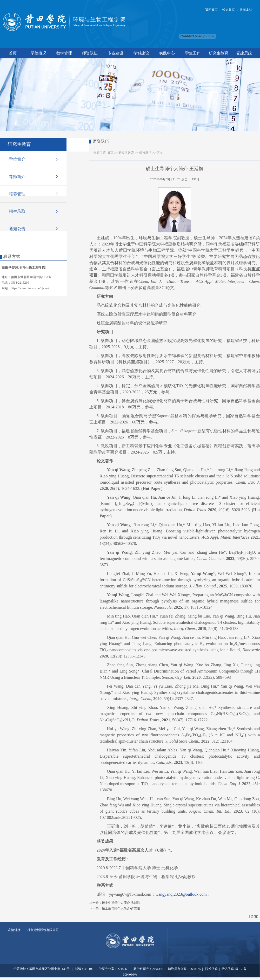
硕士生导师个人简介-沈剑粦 (121, 903)
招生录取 (17, 211)
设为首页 (229, 10)
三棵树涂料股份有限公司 (42, 930)
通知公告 (17, 229)
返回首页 (211, 10)
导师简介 (17, 176)
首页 (110, 153)
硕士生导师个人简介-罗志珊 (121, 908)
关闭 (254, 917)
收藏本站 (246, 10)
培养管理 (17, 194)
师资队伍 (145, 153)
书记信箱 (228, 969)
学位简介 (17, 159)
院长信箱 (211, 969)
